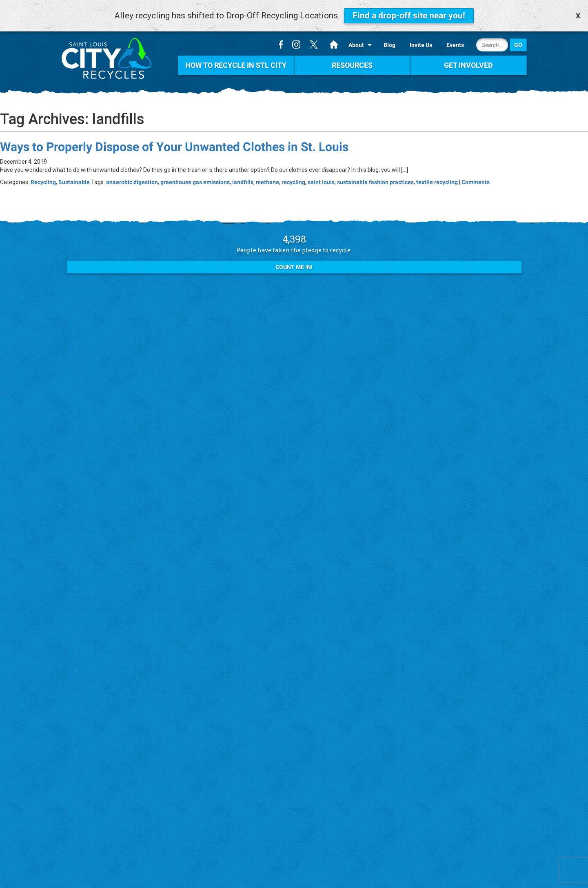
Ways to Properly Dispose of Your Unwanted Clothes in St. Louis (174, 147)
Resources (352, 65)
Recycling (43, 182)
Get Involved (468, 65)
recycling (293, 182)
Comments (476, 182)
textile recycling (437, 182)
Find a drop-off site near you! (409, 16)
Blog (389, 45)
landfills (243, 182)
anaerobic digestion (132, 182)
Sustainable (74, 182)
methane (267, 182)
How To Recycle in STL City (236, 65)
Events (455, 45)
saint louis (321, 182)
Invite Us (421, 45)
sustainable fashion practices (375, 182)
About (356, 45)
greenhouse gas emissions (195, 182)
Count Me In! (294, 267)
